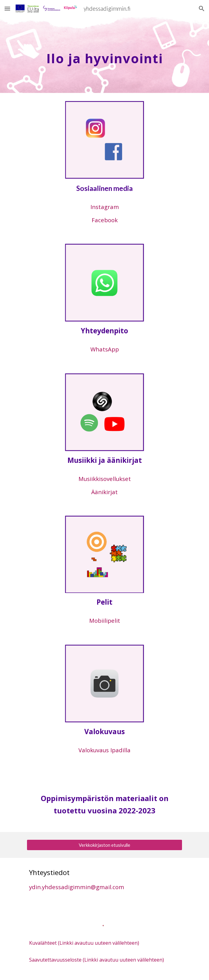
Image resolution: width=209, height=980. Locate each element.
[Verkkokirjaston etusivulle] (104, 845)
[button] (7, 8)
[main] (104, 55)
